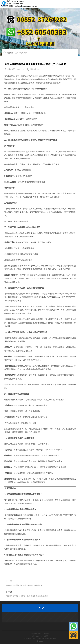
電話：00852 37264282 (15, 1)
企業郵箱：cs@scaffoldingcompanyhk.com (22, 6)
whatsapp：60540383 (15, 4)
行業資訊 (27, 55)
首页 (20, 55)
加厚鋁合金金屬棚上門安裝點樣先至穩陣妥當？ (24, 592)
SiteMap (40, 641)
